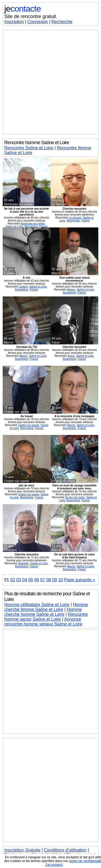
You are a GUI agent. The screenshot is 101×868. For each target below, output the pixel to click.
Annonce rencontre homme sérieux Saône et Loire (43, 622)
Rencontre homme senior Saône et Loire (46, 617)
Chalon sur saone (29, 425)
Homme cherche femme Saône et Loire (46, 607)
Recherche (62, 22)
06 (37, 580)
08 (49, 580)
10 (61, 580)
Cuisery (23, 287)
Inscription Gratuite (22, 850)
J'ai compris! (54, 865)
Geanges (23, 563)
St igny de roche (75, 497)
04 (25, 580)
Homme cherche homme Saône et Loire (43, 612)
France (43, 226)
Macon (71, 290)
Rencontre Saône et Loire (29, 148)
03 (19, 580)
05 (31, 580)
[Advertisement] (50, 82)
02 (13, 580)
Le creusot (75, 218)
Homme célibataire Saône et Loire (37, 605)
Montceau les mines (33, 224)
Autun (71, 356)
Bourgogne (31, 226)
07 (43, 580)
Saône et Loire (14, 226)
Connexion (38, 22)
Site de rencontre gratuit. (31, 16)
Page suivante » (80, 580)
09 (55, 580)
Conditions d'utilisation (65, 850)
